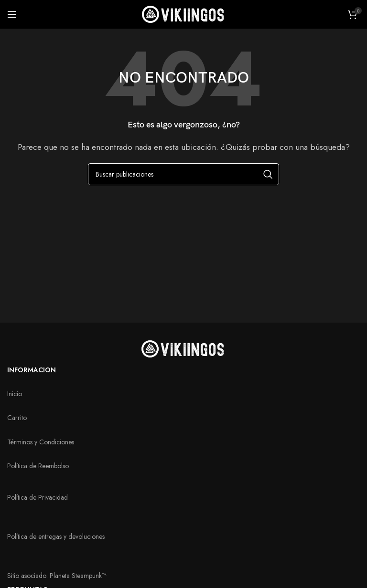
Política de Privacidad (38, 497)
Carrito (17, 418)
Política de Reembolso (38, 466)
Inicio (15, 394)
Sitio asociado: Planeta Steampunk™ (57, 576)
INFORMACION (32, 370)
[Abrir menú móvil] (12, 14)
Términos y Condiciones (41, 442)
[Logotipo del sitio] (184, 14)
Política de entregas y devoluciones (56, 536)
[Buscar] (183, 174)
